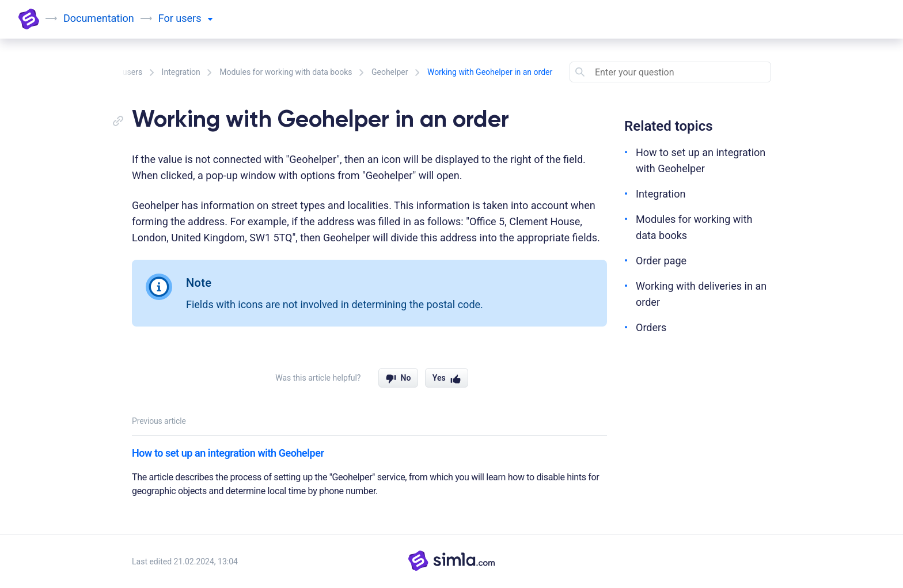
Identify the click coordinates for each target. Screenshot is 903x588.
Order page (661, 261)
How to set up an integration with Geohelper (228, 453)
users (194, 18)
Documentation (99, 18)
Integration (181, 72)
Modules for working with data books (286, 72)
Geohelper (390, 72)
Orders (651, 327)
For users (126, 72)
